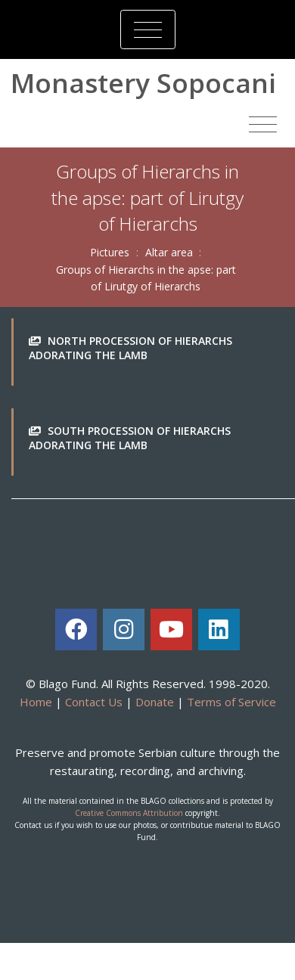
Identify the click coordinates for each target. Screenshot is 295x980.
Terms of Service (231, 702)
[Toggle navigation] (148, 29)
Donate (155, 702)
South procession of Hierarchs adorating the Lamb (130, 438)
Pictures (110, 252)
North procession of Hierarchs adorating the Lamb (130, 348)
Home (36, 702)
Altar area (169, 252)
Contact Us (94, 702)
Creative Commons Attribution (129, 813)
